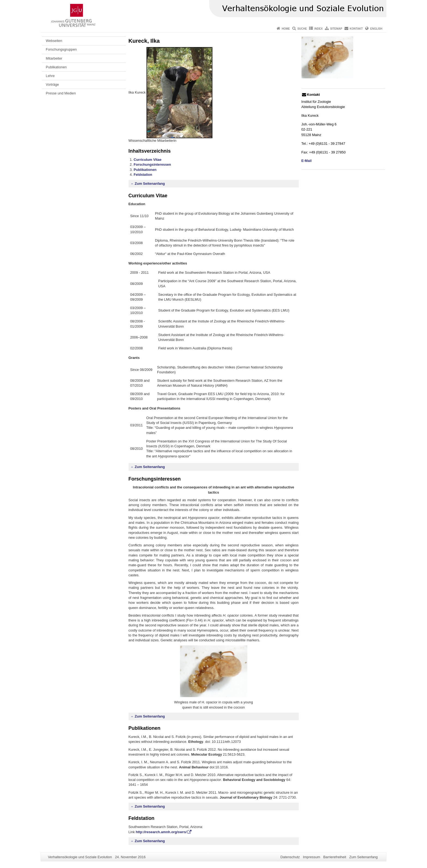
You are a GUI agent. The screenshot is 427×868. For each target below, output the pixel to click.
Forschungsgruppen (61, 49)
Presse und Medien (61, 93)
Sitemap (336, 29)
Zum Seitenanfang (150, 184)
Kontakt (356, 29)
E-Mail (307, 161)
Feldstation (143, 175)
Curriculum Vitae (148, 160)
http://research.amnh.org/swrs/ (161, 832)
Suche (302, 29)
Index (318, 29)
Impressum (311, 857)
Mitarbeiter (54, 58)
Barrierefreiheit (335, 857)
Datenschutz (290, 857)
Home (286, 29)
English (376, 29)
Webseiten (54, 41)
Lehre (50, 76)
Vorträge (52, 84)
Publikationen (56, 67)
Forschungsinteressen (152, 164)
